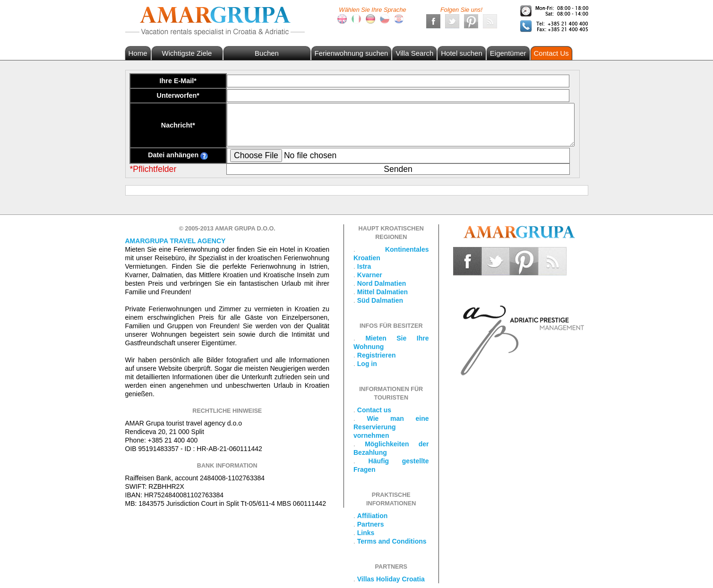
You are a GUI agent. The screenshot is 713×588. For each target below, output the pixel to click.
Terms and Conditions (392, 541)
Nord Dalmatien (382, 283)
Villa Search (414, 53)
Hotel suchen (462, 53)
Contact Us (551, 53)
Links (366, 533)
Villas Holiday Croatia (391, 579)
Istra (364, 266)
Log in (367, 364)
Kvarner (370, 275)
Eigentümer (508, 53)
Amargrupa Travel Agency (176, 241)
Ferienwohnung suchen (352, 53)
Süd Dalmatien (380, 300)
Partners (371, 524)
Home (138, 53)
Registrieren (377, 355)
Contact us (374, 410)
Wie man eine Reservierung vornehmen (391, 427)
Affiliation (373, 516)
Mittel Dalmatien (382, 292)
